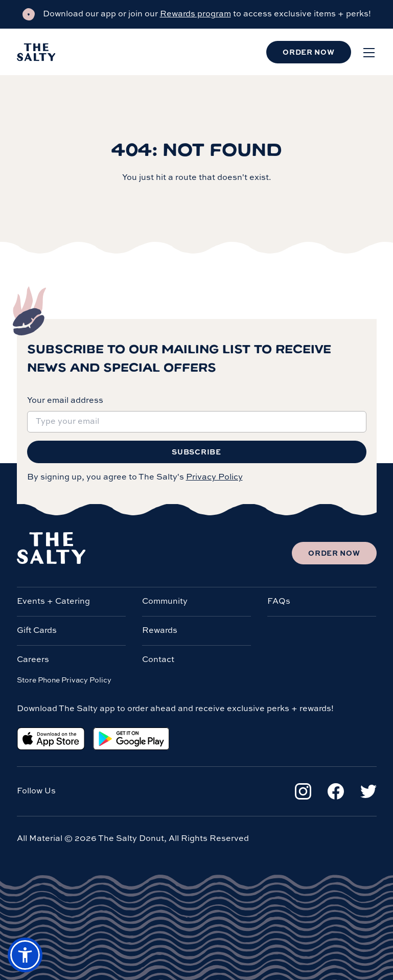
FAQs (279, 602)
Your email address (65, 401)
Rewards (160, 631)
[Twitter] (368, 791)
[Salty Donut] (36, 52)
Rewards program (195, 14)
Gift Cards (37, 631)
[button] (25, 955)
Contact (158, 660)
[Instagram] (303, 791)
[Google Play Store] (131, 739)
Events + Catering (53, 602)
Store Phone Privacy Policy (64, 680)
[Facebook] (336, 791)
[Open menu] (369, 52)
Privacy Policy (214, 477)
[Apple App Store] (51, 739)
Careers (33, 660)
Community (165, 602)
